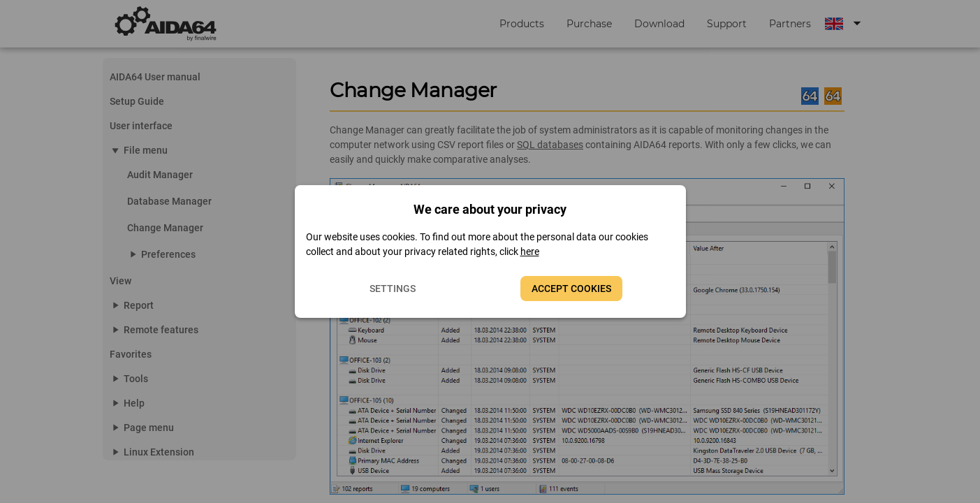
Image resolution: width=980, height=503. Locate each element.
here (530, 251)
